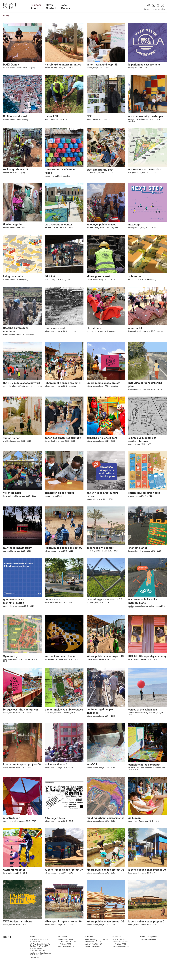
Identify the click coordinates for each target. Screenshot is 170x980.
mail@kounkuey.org (67, 955)
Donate (66, 8)
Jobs (64, 5)
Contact (51, 8)
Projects (36, 5)
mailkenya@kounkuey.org (42, 962)
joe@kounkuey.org (93, 955)
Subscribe (36, 966)
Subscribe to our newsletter (155, 9)
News (49, 5)
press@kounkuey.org (147, 948)
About (35, 8)
